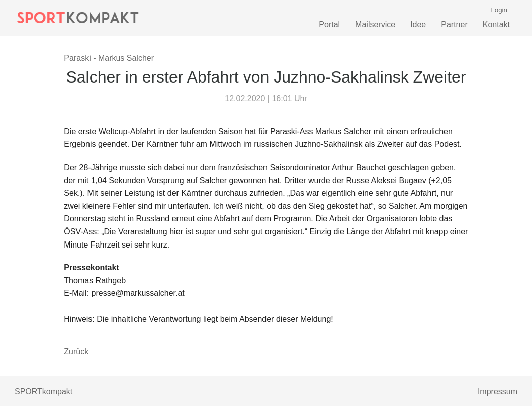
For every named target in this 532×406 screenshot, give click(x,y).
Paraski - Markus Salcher (109, 58)
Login (499, 10)
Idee (418, 24)
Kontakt (496, 24)
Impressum (498, 392)
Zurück (76, 351)
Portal (329, 24)
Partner (454, 24)
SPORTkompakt (43, 392)
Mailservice (375, 24)
